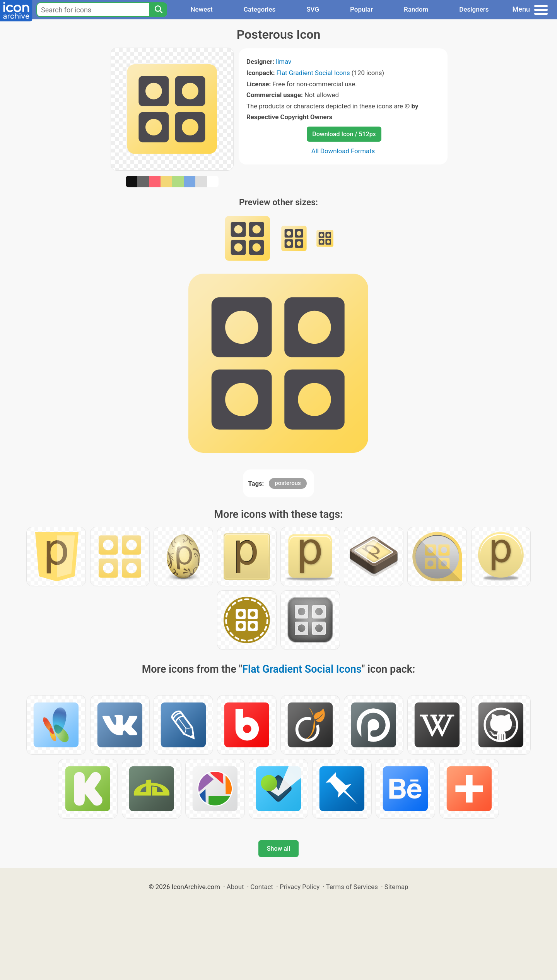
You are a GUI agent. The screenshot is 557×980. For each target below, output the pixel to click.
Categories (260, 9)
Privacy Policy (300, 887)
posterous (288, 483)
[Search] (158, 10)
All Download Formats (343, 151)
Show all (278, 849)
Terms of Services (352, 887)
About (235, 887)
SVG (313, 9)
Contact (262, 887)
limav (284, 62)
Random (416, 9)
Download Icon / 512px (344, 134)
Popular (361, 9)
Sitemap (396, 887)
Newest (201, 9)
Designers (474, 9)
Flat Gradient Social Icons (313, 73)
